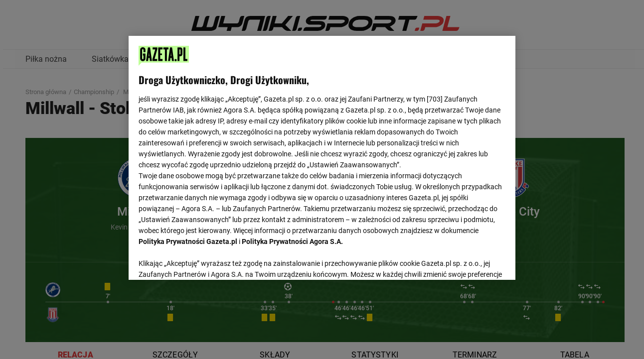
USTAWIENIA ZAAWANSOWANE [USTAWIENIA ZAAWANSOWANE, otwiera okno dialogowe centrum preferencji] (204, 260)
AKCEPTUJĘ (471, 260)
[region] (322, 157)
